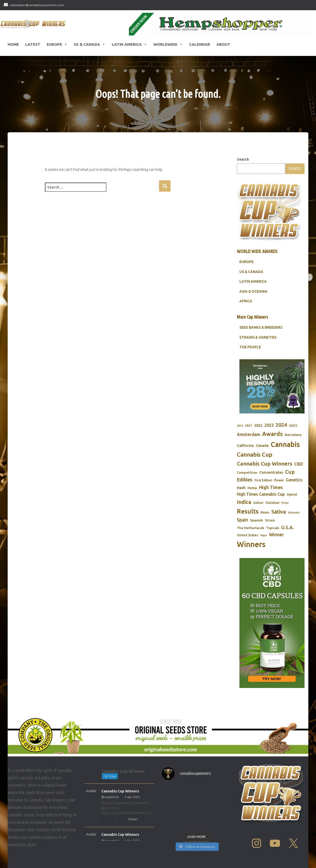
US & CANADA (251, 272)
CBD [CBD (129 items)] (299, 464)
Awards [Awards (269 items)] (272, 434)
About (223, 44)
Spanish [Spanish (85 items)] (257, 520)
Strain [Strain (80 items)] (270, 520)
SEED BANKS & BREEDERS (261, 327)
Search (243, 159)
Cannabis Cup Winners (120, 791)
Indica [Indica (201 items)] (244, 502)
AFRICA (246, 301)
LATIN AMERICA (253, 281)
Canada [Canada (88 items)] (262, 446)
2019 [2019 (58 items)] (240, 426)
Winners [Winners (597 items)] (251, 544)
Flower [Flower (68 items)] (279, 480)
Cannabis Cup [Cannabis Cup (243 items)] (255, 454)
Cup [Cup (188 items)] (290, 472)
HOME (13, 44)
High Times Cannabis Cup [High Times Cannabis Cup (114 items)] (261, 494)
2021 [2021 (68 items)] (249, 426)
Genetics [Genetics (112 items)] (294, 480)
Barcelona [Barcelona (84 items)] (293, 435)
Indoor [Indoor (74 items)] (258, 503)
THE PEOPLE (250, 347)
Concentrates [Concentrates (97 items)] (271, 472)
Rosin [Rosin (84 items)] (265, 512)
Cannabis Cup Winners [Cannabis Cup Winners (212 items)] (265, 463)
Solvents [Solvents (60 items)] (294, 513)
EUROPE (246, 262)
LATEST (33, 44)
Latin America (129, 44)
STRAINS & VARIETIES (258, 337)
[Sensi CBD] (272, 623)
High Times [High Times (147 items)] (271, 487)
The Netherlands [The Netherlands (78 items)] (251, 528)
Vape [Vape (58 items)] (264, 535)
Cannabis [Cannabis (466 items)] (285, 444)
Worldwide (168, 44)
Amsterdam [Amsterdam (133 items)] (248, 434)
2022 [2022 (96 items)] (258, 425)
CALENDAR (200, 44)
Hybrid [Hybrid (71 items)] (292, 495)
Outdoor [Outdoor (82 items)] (272, 503)
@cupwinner (110, 797)
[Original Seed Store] (158, 735)
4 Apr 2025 (132, 841)
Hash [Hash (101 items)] (241, 488)
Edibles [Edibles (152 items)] (245, 480)
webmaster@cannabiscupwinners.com (37, 5)
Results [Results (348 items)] (248, 511)
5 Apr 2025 (132, 797)
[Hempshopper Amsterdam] (221, 24)
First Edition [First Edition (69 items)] (263, 480)
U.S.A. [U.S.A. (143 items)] (288, 527)
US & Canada (90, 44)
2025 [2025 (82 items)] (293, 425)
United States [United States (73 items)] (247, 535)
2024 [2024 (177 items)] (281, 425)
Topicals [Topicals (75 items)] (273, 528)
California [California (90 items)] (245, 446)
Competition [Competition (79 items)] (247, 472)
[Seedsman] (272, 386)
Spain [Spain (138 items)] (242, 520)
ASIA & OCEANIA (253, 291)
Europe (57, 44)
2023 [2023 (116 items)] (269, 425)
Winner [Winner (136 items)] (276, 535)
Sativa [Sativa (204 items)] (279, 512)
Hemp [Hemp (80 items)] (252, 488)
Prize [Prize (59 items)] (285, 503)
